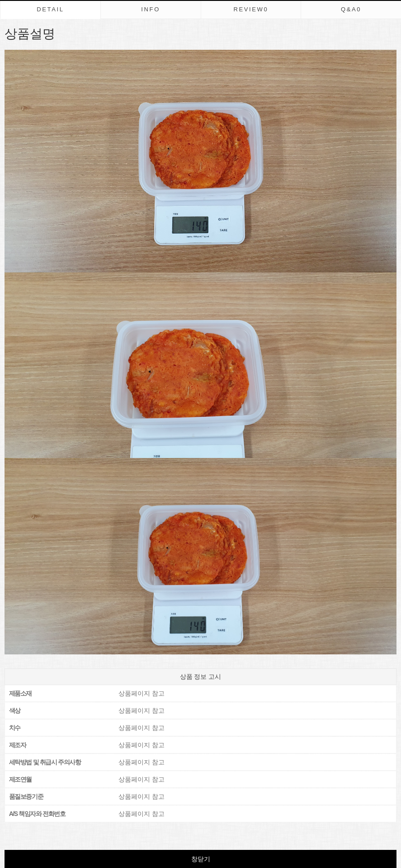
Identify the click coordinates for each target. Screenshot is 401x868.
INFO (151, 9)
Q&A (351, 9)
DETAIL (50, 9)
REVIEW (251, 9)
